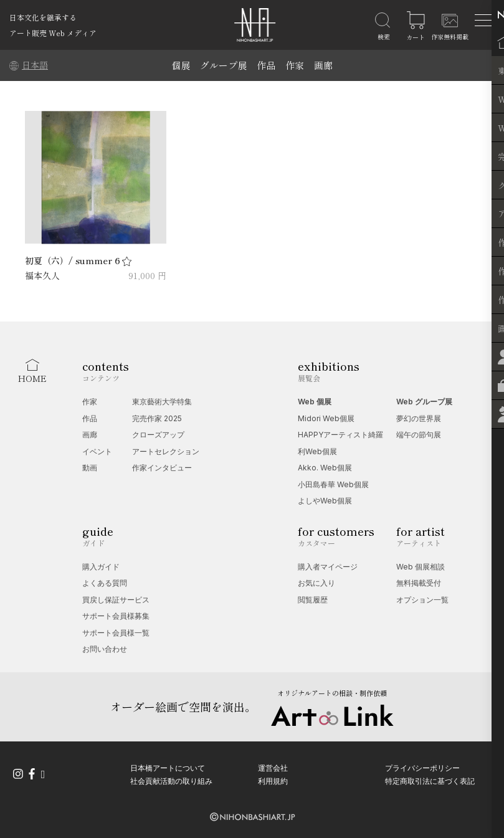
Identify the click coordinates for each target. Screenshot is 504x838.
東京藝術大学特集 (162, 402)
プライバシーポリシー (422, 767)
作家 (295, 65)
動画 (90, 468)
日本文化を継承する (43, 17)
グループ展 (223, 65)
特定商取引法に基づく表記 (430, 780)
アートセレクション (166, 451)
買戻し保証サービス (116, 600)
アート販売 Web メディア (53, 33)
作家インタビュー (162, 468)
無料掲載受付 (419, 583)
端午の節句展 (419, 435)
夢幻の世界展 (419, 418)
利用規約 (273, 780)
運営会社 (273, 767)
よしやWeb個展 (325, 501)
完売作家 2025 (157, 418)
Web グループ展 (424, 402)
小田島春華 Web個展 (333, 484)
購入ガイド (101, 567)
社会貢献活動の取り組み (171, 780)
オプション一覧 (422, 600)
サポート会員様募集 (116, 616)
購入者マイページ (328, 567)
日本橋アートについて (168, 767)
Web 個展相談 (421, 567)
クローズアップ (158, 435)
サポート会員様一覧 (116, 633)
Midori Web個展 (326, 418)
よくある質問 (105, 583)
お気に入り (316, 583)
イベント (97, 451)
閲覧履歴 (313, 600)
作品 (266, 65)
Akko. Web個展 (325, 468)
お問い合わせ (105, 649)
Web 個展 (315, 402)
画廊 (323, 65)
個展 (181, 65)
